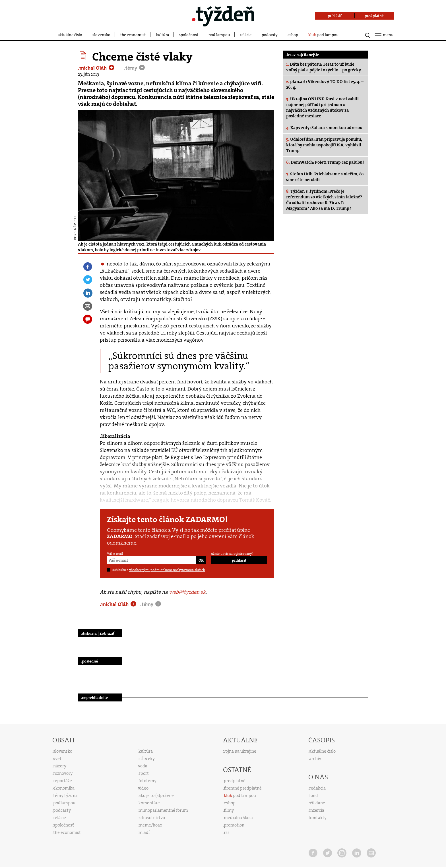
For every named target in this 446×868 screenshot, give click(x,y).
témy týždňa (65, 796)
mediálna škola (238, 818)
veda (143, 766)
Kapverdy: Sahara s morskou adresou (324, 128)
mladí (144, 832)
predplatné (235, 781)
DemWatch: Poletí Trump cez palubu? (325, 162)
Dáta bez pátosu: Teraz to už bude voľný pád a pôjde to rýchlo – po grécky (324, 67)
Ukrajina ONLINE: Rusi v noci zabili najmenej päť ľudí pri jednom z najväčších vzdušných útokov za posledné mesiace (322, 107)
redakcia (317, 788)
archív (315, 759)
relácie (246, 35)
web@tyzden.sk (187, 592)
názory (60, 766)
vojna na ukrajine (240, 751)
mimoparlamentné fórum (163, 810)
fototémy (147, 781)
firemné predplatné (243, 788)
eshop (293, 35)
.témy (131, 68)
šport (144, 773)
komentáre (149, 803)
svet (57, 759)
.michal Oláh (93, 68)
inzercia (317, 810)
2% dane (317, 803)
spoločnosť (189, 35)
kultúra (162, 35)
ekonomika (64, 788)
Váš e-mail (115, 554)
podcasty (270, 35)
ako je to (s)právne (156, 796)
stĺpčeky (147, 759)
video (143, 788)
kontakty (318, 818)
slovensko (101, 35)
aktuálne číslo (70, 35)
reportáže (63, 781)
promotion (234, 825)
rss (227, 832)
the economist (133, 35)
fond (314, 796)
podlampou (64, 803)
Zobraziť (107, 633)
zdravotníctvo (152, 818)
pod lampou (219, 35)
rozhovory (63, 773)
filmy (229, 810)
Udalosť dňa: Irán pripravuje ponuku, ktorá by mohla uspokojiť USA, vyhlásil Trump (324, 145)
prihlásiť (239, 560)
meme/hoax (150, 825)
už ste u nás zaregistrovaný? (232, 554)
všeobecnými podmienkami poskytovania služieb (167, 570)
